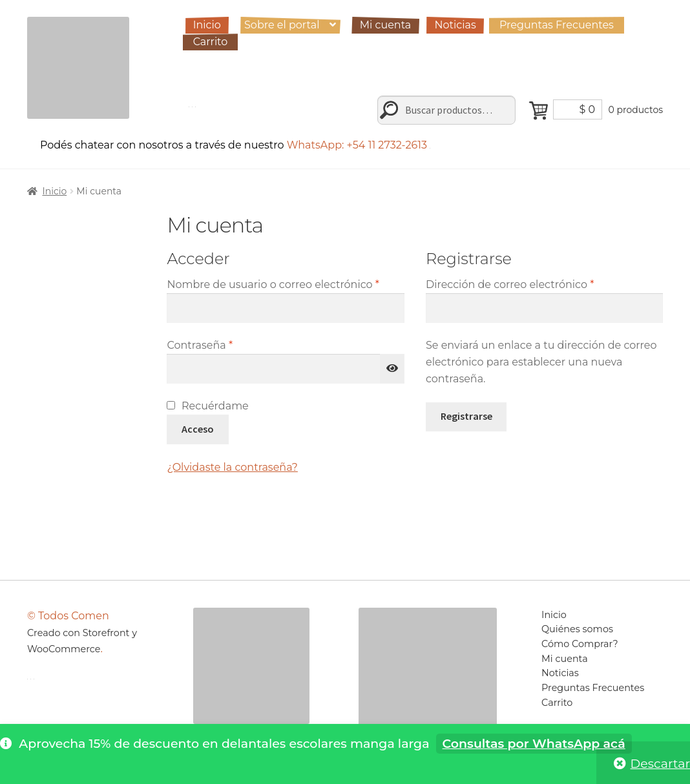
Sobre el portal (282, 25)
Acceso (198, 429)
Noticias (455, 25)
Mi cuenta (386, 25)
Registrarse (466, 416)
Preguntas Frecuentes (557, 25)
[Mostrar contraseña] (392, 369)
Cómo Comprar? (580, 644)
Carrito (211, 42)
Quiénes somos (577, 629)
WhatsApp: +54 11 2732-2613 (359, 145)
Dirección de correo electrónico (539, 284)
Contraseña (228, 344)
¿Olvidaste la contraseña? (232, 467)
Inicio (207, 25)
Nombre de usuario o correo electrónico (285, 284)
